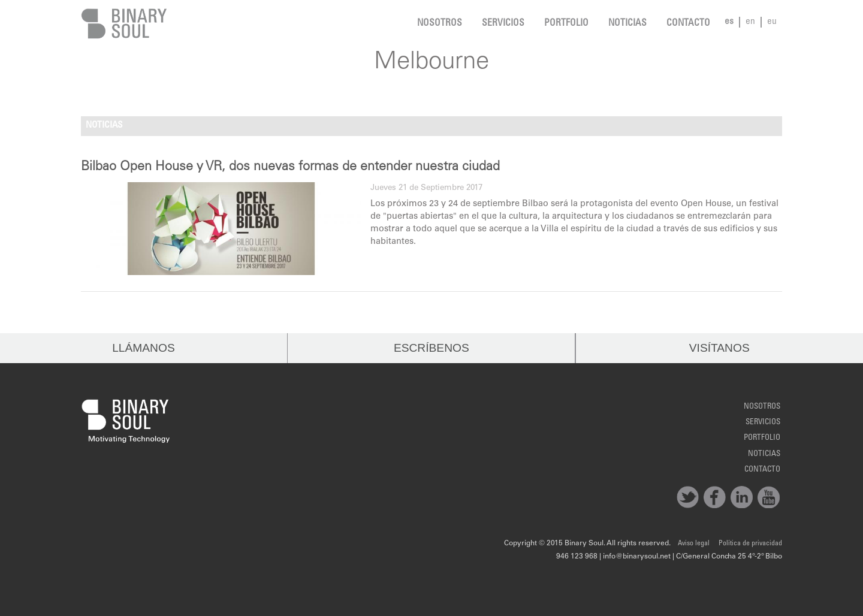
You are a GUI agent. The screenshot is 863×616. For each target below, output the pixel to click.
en (750, 22)
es (729, 22)
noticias (627, 24)
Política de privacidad (750, 543)
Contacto (688, 24)
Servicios (503, 24)
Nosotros (440, 24)
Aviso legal (694, 543)
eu (772, 22)
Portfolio (566, 24)
